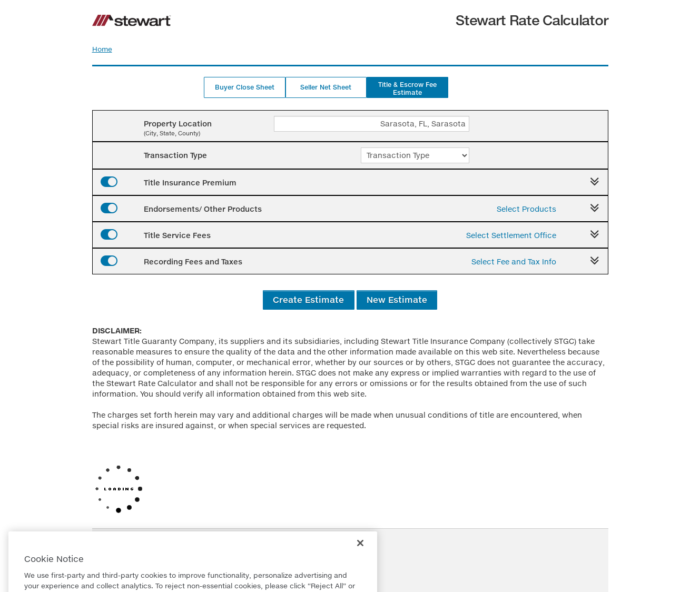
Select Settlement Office (511, 235)
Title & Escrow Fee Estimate (407, 88)
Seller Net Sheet (326, 87)
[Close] (360, 554)
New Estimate (397, 299)
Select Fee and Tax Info (514, 262)
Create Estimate (308, 299)
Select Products (526, 209)
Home (102, 49)
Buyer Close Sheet (245, 87)
